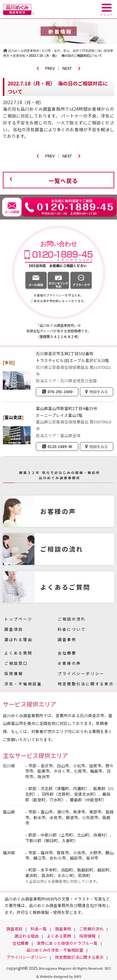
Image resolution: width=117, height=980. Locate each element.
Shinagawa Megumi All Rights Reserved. (71, 968)
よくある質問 (18, 653)
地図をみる (99, 391)
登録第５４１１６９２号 (58, 336)
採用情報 (14, 673)
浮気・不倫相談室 (23, 684)
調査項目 (14, 629)
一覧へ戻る (63, 181)
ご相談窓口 (16, 663)
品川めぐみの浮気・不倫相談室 (55, 950)
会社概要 (67, 653)
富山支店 (13, 417)
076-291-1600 (60, 391)
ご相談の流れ (72, 619)
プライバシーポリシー (81, 673)
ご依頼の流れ (91, 929)
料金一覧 (39, 929)
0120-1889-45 (60, 446)
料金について (72, 629)
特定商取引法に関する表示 (86, 684)
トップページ (18, 619)
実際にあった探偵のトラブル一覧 (67, 943)
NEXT (71, 68)
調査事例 (67, 639)
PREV (46, 68)
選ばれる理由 (18, 639)
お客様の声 (69, 663)
